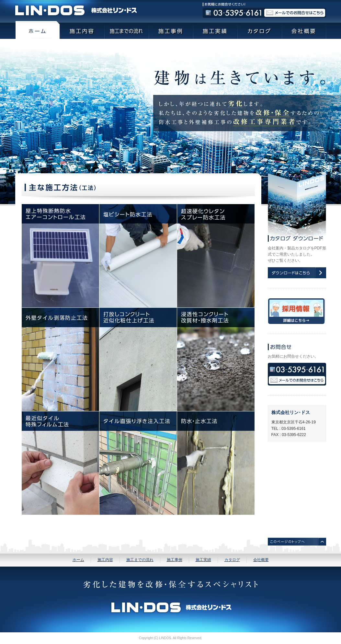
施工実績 (203, 560)
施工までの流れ (140, 560)
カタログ (232, 560)
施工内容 (105, 560)
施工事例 (175, 560)
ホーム (78, 560)
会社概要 (261, 560)
